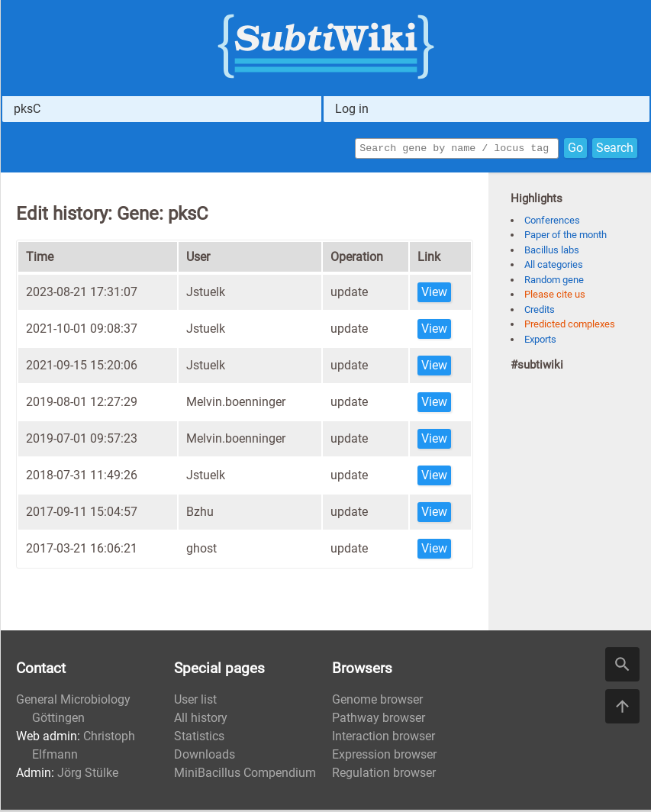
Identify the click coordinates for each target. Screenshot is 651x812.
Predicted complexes (570, 326)
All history (201, 720)
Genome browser (377, 702)
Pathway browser (379, 720)
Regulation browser (384, 775)
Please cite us (555, 296)
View (434, 294)
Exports (540, 342)
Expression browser (384, 757)
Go (575, 149)
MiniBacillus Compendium (245, 775)
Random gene (554, 282)
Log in (352, 109)
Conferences (552, 222)
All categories (554, 267)
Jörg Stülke (88, 775)
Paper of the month (566, 237)
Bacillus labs (552, 252)
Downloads (205, 757)
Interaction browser (384, 738)
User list (195, 702)
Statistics (199, 738)
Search (615, 149)
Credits (540, 312)
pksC (27, 109)
